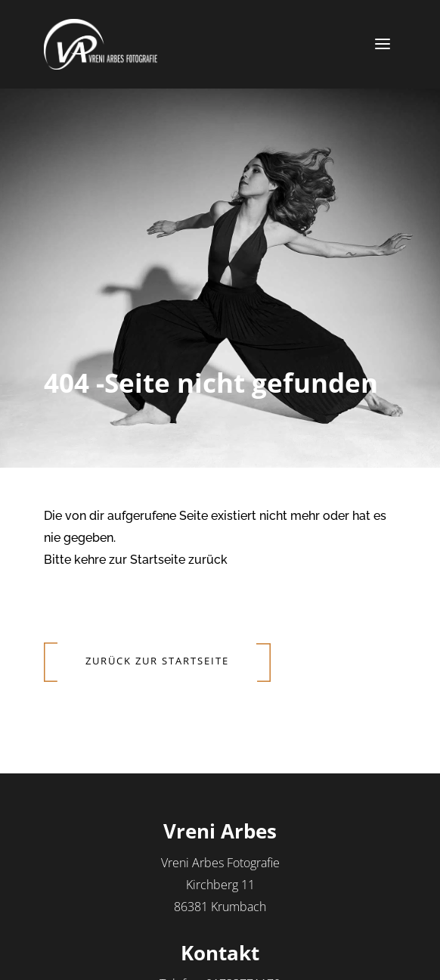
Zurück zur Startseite (157, 661)
